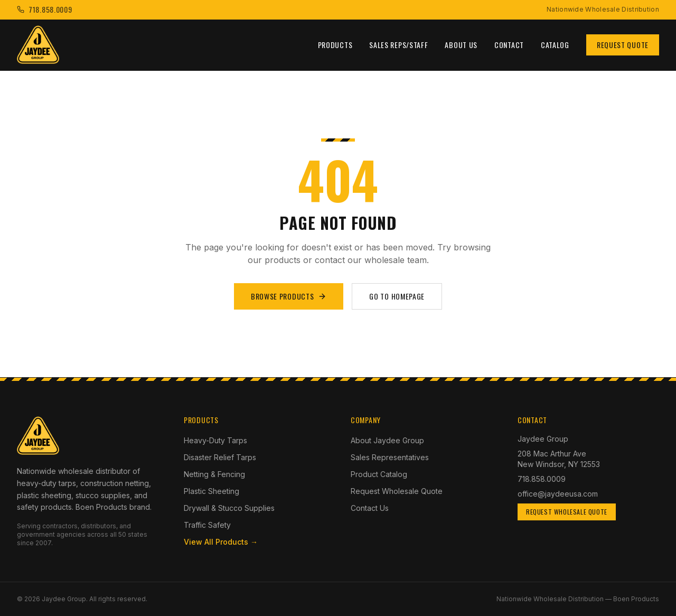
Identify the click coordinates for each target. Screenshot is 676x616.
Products (335, 45)
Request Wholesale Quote (397, 491)
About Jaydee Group (387, 440)
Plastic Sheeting (212, 491)
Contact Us (370, 508)
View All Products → (221, 542)
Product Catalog (379, 474)
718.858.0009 (542, 479)
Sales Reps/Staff (398, 45)
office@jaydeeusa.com (558, 494)
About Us (461, 45)
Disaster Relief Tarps (220, 457)
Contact (509, 45)
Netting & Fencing (214, 474)
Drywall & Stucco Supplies (229, 508)
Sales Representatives (390, 457)
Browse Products (289, 296)
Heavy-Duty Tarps (215, 440)
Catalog (555, 45)
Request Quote (623, 45)
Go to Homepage (397, 296)
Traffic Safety (207, 525)
